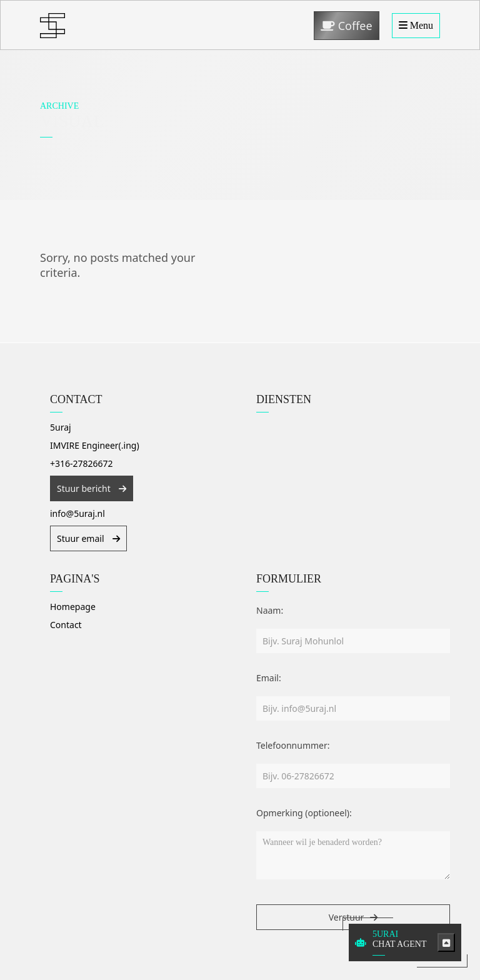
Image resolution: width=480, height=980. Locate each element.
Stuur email (82, 538)
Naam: (270, 610)
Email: (269, 678)
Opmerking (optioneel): (304, 813)
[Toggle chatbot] (446, 942)
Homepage (73, 607)
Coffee (347, 26)
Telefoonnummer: (293, 745)
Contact (66, 625)
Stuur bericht (85, 488)
